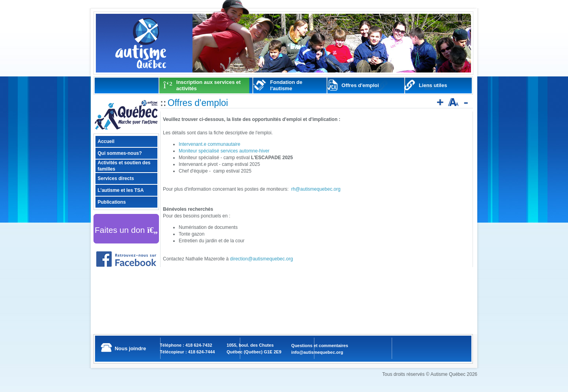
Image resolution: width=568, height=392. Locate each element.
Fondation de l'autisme (286, 85)
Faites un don (126, 230)
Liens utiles (433, 85)
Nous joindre (130, 348)
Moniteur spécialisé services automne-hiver (224, 151)
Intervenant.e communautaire (209, 144)
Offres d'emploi (360, 85)
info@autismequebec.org (317, 352)
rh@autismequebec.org (316, 189)
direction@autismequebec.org (262, 259)
